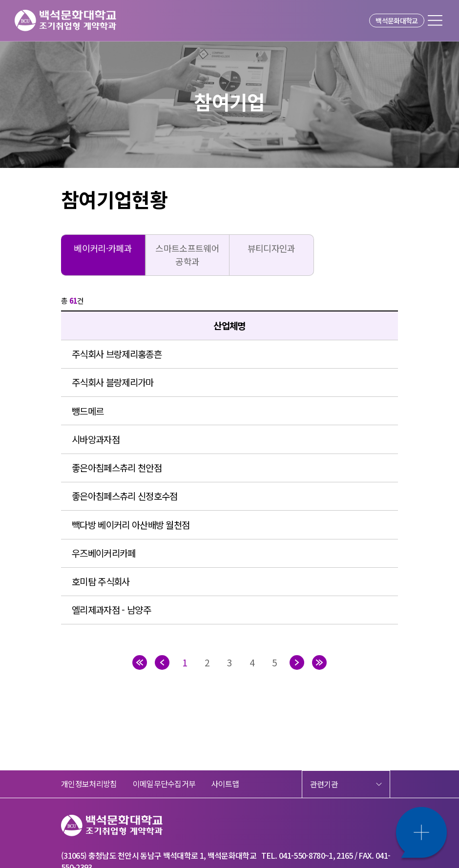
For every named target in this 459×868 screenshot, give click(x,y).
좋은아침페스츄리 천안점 (117, 467)
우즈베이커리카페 (104, 553)
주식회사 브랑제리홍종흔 (117, 354)
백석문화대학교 (396, 21)
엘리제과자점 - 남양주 (111, 610)
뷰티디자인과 (271, 248)
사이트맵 (225, 784)
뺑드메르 (88, 411)
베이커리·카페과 (103, 248)
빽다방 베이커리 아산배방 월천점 (131, 525)
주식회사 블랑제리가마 (113, 382)
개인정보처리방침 (89, 784)
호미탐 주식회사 (101, 581)
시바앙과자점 (96, 439)
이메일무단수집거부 (164, 784)
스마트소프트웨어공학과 (187, 255)
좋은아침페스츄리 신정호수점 (125, 496)
